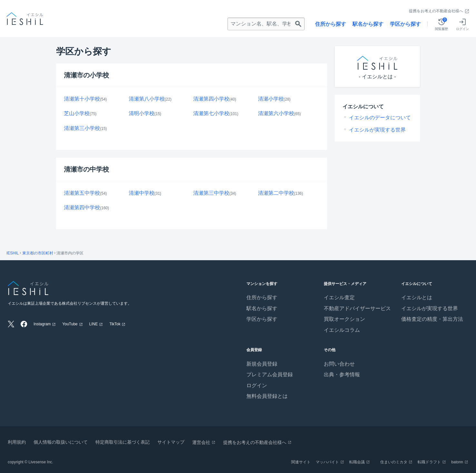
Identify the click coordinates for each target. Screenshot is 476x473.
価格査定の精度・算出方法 (432, 319)
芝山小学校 (77, 113)
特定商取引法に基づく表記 (123, 442)
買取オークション (344, 319)
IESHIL (13, 253)
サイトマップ (171, 442)
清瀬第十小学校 (82, 99)
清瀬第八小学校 (147, 99)
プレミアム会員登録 (270, 374)
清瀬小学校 (271, 99)
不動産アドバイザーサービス (357, 308)
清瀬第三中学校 (211, 193)
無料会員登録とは (267, 396)
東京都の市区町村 (38, 253)
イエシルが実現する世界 (377, 130)
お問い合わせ (339, 364)
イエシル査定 (339, 297)
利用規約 (17, 442)
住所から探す (331, 24)
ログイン (257, 385)
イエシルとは (417, 297)
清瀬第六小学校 (276, 113)
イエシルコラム (342, 330)
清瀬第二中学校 (276, 193)
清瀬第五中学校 (82, 193)
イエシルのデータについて (380, 118)
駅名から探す (368, 24)
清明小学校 (142, 113)
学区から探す (405, 24)
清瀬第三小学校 (82, 128)
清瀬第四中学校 (82, 207)
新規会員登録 (262, 364)
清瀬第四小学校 (211, 99)
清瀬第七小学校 (211, 113)
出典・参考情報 (342, 374)
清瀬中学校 (142, 193)
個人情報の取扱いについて (61, 442)
